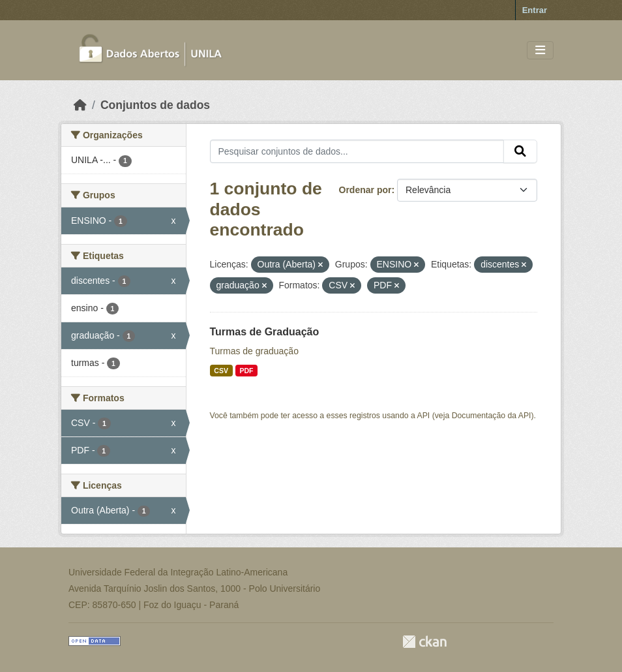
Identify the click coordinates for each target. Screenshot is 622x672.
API (424, 416)
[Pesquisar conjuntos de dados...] (357, 151)
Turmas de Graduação (265, 332)
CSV (221, 371)
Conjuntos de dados (155, 105)
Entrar (535, 10)
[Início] (80, 105)
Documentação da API (492, 416)
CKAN (424, 642)
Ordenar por (365, 190)
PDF (246, 371)
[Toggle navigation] (540, 51)
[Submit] (520, 151)
